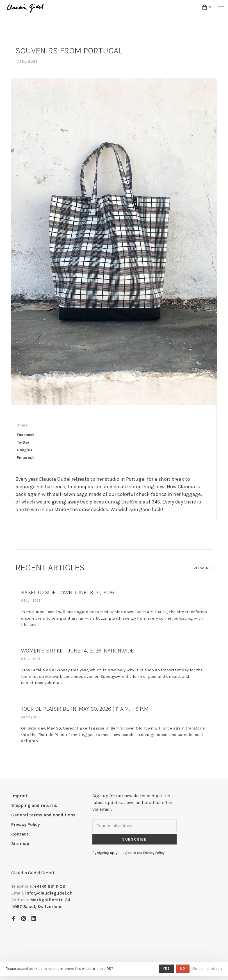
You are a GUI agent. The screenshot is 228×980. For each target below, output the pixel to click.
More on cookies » (207, 969)
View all (203, 568)
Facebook (26, 435)
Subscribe (134, 839)
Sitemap (20, 844)
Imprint (19, 796)
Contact (20, 834)
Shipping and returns (34, 805)
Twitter (23, 442)
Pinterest (25, 458)
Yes (167, 968)
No (183, 968)
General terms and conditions (43, 815)
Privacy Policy (26, 824)
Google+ (25, 450)
